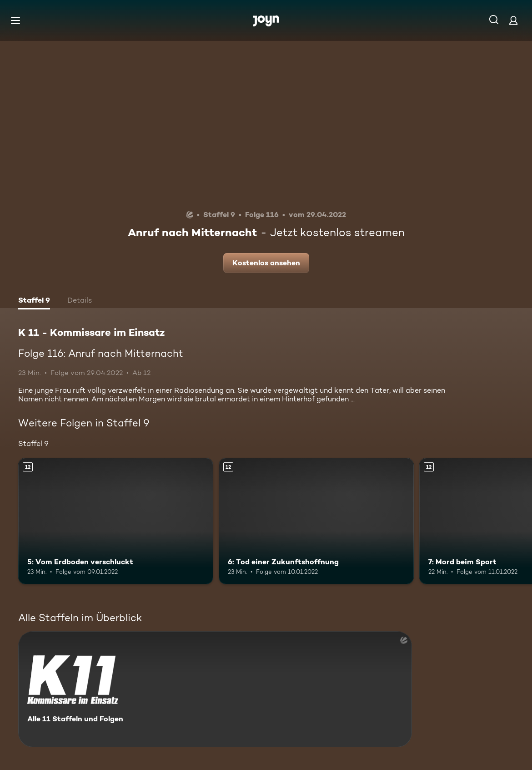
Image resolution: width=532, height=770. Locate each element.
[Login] (513, 20)
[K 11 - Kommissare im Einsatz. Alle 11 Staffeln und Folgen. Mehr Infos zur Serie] (215, 689)
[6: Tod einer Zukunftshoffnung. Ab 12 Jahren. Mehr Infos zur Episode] (316, 521)
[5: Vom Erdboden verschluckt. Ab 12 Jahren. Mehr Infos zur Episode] (116, 521)
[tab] (34, 301)
